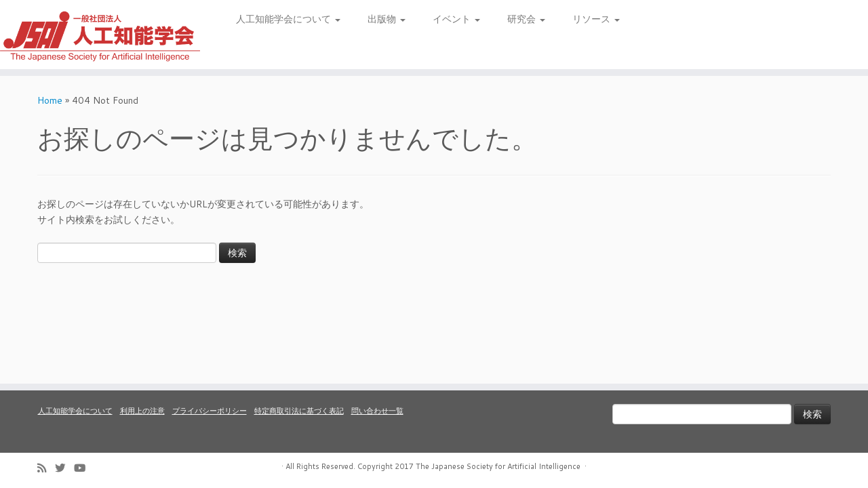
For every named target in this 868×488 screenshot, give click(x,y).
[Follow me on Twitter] (64, 468)
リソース (596, 19)
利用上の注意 (142, 411)
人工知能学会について (288, 19)
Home (50, 100)
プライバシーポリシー (210, 411)
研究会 (526, 19)
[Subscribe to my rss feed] (46, 468)
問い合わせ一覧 (377, 411)
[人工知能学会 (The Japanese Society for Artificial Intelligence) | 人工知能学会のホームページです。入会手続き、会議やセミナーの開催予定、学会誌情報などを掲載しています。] (100, 35)
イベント (456, 19)
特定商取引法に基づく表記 (299, 411)
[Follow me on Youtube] (84, 468)
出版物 (387, 19)
